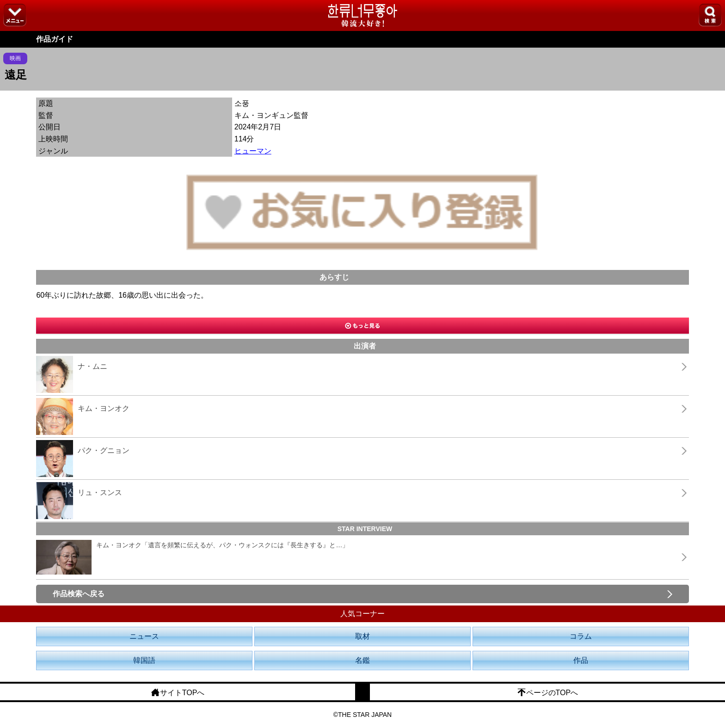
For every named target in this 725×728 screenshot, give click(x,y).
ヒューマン (253, 151)
